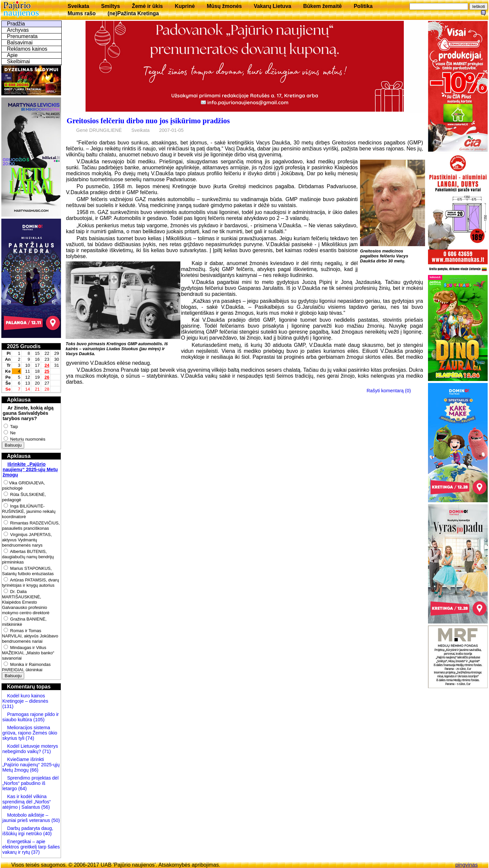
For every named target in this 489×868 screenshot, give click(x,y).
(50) (55, 820)
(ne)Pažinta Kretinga (133, 13)
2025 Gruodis (24, 346)
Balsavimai (20, 43)
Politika (363, 6)
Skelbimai (18, 61)
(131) (8, 706)
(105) (38, 720)
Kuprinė (185, 6)
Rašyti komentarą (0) (389, 391)
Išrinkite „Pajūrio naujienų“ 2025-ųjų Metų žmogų (30, 469)
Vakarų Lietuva (272, 6)
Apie (12, 55)
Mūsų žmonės (224, 6)
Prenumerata (22, 36)
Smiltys (111, 6)
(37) (35, 852)
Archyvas (18, 30)
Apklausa (19, 400)
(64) (22, 788)
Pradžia (16, 24)
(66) (34, 770)
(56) (45, 807)
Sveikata (78, 6)
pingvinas (466, 865)
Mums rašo (82, 13)
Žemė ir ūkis (147, 6)
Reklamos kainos (27, 49)
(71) (46, 751)
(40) (47, 834)
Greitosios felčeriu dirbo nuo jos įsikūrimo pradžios (148, 121)
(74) (29, 738)
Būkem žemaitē (322, 6)
